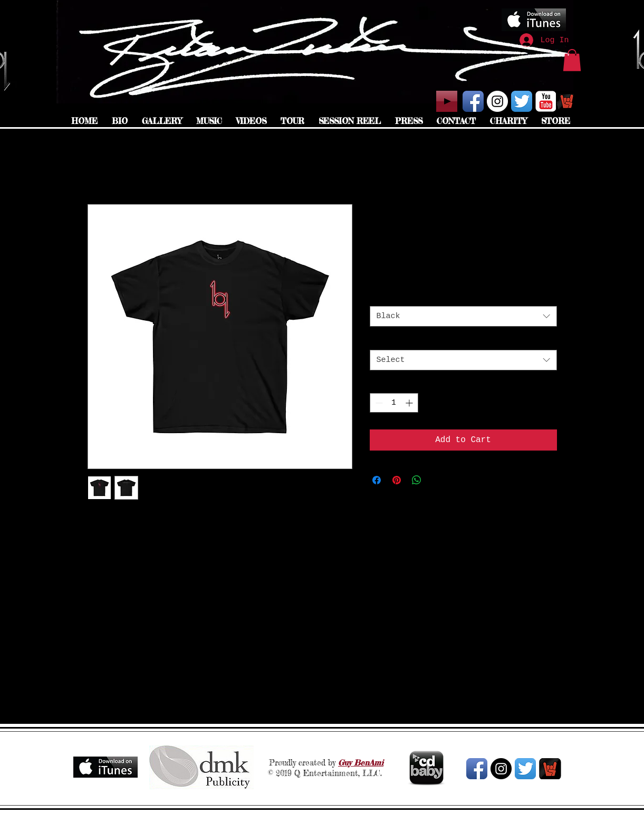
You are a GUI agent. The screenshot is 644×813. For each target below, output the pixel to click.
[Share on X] (437, 480)
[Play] (447, 101)
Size (382, 340)
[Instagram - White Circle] (497, 101)
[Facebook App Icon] (473, 101)
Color (384, 296)
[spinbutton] (394, 403)
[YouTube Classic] (546, 101)
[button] (572, 60)
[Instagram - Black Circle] (501, 769)
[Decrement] (378, 403)
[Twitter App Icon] (522, 101)
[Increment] (410, 403)
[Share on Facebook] (377, 480)
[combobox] (463, 316)
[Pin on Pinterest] (397, 480)
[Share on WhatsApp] (417, 480)
